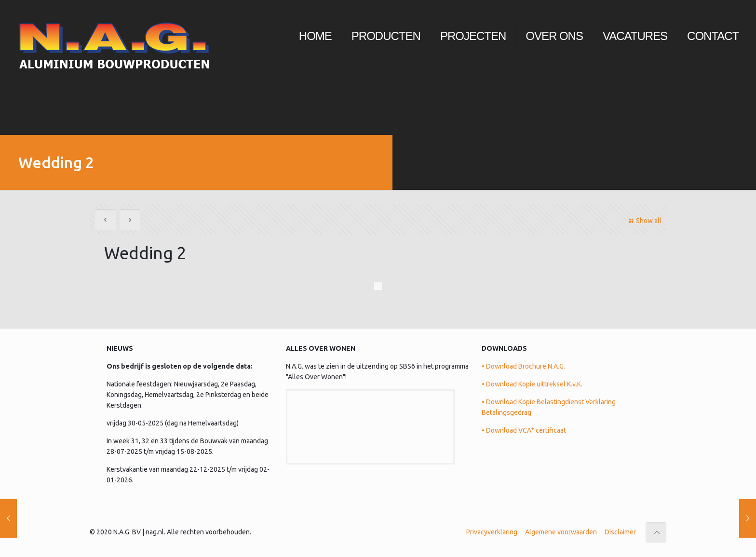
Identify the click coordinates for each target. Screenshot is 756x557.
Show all (644, 221)
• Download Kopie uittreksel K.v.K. (532, 384)
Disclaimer (620, 532)
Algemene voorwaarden (561, 532)
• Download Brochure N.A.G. (523, 366)
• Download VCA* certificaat (524, 430)
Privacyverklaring (492, 532)
